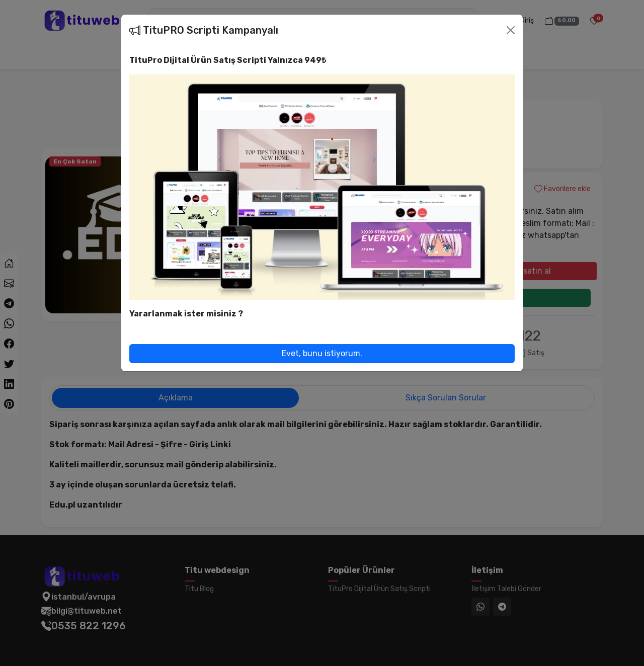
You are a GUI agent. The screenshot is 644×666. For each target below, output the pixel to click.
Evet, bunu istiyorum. (322, 353)
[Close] (511, 30)
